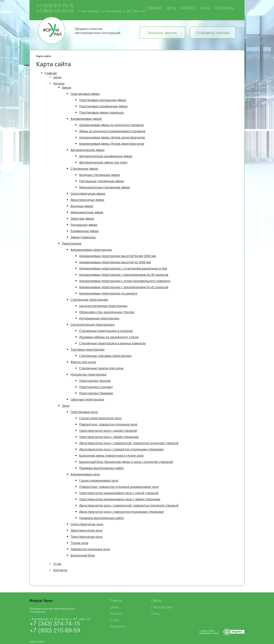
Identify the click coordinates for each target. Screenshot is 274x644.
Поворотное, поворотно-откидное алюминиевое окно (119, 487)
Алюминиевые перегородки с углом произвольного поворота (125, 281)
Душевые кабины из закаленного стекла (109, 337)
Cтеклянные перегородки (89, 300)
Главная (154, 9)
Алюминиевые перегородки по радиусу (108, 293)
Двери (67, 87)
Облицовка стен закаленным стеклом (107, 312)
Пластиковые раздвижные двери (103, 106)
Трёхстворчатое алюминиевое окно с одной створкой (119, 493)
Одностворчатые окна (87, 524)
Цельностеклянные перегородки (103, 306)
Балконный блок (83, 555)
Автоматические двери (88, 150)
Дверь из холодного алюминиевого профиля (112, 131)
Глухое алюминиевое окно (99, 480)
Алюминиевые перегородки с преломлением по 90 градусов (124, 275)
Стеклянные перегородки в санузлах (106, 331)
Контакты (225, 9)
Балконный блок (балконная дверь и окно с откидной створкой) (126, 462)
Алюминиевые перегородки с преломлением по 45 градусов (124, 287)
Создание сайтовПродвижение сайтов (209, 632)
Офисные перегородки (87, 399)
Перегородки (72, 243)
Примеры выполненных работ (102, 468)
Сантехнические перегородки (92, 324)
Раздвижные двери (85, 231)
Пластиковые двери (85, 94)
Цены (171, 9)
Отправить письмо (213, 33)
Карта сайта (37, 642)
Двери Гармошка (83, 237)
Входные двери (82, 206)
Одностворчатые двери (88, 193)
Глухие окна (79, 543)
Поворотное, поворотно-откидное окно (108, 424)
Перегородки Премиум (96, 393)
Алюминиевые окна (85, 474)
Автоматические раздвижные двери (106, 156)
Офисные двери (82, 218)
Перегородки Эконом (95, 381)
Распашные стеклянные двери (102, 181)
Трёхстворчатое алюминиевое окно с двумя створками (120, 499)
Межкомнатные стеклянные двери (105, 187)
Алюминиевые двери (86, 119)
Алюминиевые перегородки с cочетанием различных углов (123, 268)
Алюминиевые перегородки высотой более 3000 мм (118, 256)
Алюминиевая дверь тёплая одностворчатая (112, 137)
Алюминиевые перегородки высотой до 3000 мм (115, 262)
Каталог (188, 9)
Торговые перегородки (88, 349)
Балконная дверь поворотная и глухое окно (111, 455)
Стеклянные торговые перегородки (105, 356)
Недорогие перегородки (89, 374)
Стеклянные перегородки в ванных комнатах (112, 343)
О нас (205, 9)
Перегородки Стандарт (96, 387)
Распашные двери (84, 225)
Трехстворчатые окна (86, 537)
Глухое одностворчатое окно (100, 418)
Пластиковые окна (84, 412)
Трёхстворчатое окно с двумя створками (109, 437)
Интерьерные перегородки (99, 318)
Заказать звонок (162, 33)
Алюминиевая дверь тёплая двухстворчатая (112, 144)
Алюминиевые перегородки (91, 250)
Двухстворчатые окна (86, 530)
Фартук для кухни (83, 362)
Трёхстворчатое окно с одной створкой (108, 431)
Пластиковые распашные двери (103, 100)
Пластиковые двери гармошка (102, 112)
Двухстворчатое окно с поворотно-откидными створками (121, 449)
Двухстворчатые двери (87, 200)
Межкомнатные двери (87, 212)
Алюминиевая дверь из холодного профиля (111, 125)
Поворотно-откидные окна (90, 549)
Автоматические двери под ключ (103, 162)
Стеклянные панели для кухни (101, 368)
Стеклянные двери (84, 169)
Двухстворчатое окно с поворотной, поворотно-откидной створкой (129, 443)
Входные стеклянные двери (100, 175)
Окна (66, 406)
